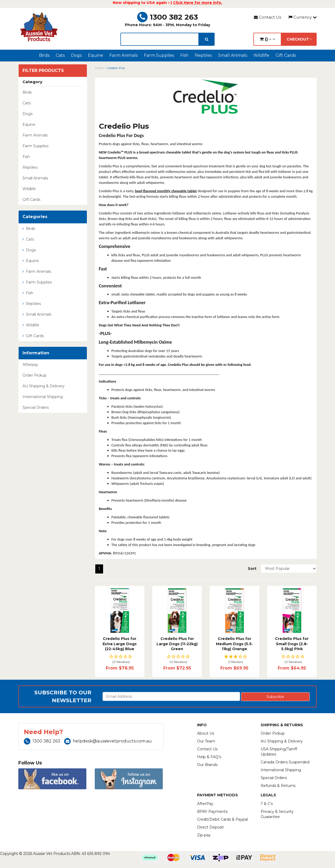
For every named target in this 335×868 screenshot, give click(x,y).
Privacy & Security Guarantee (277, 814)
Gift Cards (286, 55)
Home (99, 68)
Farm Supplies (159, 55)
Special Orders (36, 407)
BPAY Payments (212, 812)
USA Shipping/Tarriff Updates (279, 752)
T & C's (267, 804)
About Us (206, 733)
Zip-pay (204, 835)
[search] (207, 39)
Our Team (206, 741)
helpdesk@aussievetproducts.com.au (108, 741)
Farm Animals (124, 55)
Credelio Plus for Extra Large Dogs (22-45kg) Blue (120, 644)
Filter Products (43, 71)
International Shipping (43, 397)
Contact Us (267, 17)
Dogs (76, 55)
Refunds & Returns (278, 786)
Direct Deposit (210, 827)
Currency (303, 17)
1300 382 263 (167, 17)
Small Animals (233, 55)
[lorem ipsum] (160, 39)
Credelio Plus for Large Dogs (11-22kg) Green (177, 644)
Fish (184, 55)
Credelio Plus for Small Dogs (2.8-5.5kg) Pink (292, 644)
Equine (96, 55)
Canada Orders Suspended (285, 762)
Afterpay (30, 365)
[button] (120, 659)
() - (267, 39)
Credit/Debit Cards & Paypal (222, 819)
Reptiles (203, 55)
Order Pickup (35, 375)
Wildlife (261, 55)
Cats (60, 55)
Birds (44, 55)
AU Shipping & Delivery (44, 386)
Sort (252, 569)
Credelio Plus (116, 68)
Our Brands (207, 765)
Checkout (299, 39)
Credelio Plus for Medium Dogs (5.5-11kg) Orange (234, 644)
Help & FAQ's (209, 757)
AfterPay (205, 804)
